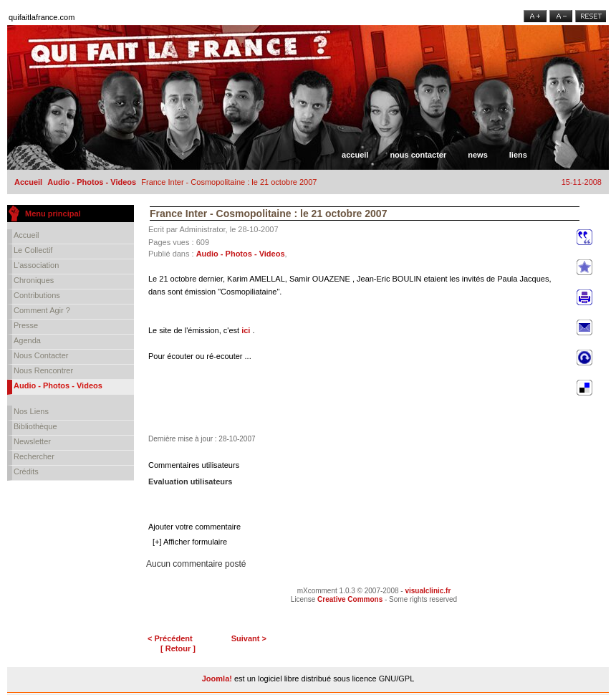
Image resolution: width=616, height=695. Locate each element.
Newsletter (32, 441)
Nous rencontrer (43, 370)
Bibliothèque (35, 426)
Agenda (27, 340)
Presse (26, 325)
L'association (36, 265)
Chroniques (34, 280)
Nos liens (31, 411)
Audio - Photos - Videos (92, 182)
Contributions (37, 295)
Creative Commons (350, 599)
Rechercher (34, 456)
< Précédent (170, 638)
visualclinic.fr (428, 591)
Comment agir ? (42, 310)
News (478, 155)
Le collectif (33, 250)
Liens (518, 155)
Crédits (26, 471)
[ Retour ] (178, 648)
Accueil (355, 155)
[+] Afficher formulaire (190, 542)
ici (246, 330)
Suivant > (249, 638)
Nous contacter (418, 155)
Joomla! (217, 679)
